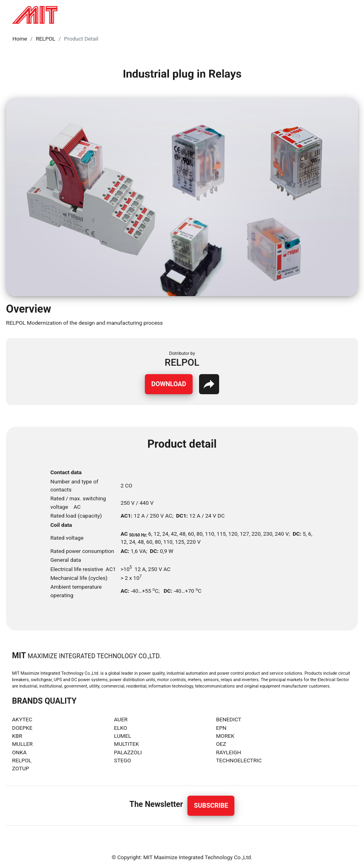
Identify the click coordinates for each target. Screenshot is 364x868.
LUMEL (123, 736)
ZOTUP (21, 768)
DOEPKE (22, 728)
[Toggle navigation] (350, 15)
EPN (221, 728)
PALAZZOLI (128, 752)
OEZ (221, 744)
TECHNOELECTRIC (239, 760)
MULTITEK (126, 744)
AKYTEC (22, 719)
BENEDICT (229, 719)
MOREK (225, 736)
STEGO (123, 760)
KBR (17, 736)
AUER (121, 719)
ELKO (121, 728)
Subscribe (211, 806)
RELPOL (46, 39)
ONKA (19, 752)
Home (20, 39)
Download (169, 384)
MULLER (22, 744)
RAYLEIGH (229, 752)
